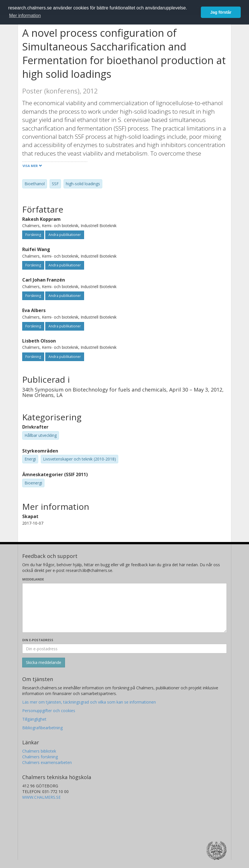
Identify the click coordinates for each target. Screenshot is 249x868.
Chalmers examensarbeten (47, 762)
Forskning (33, 235)
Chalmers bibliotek (39, 751)
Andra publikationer (65, 235)
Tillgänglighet (34, 719)
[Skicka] (44, 663)
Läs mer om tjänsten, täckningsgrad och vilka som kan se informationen (89, 702)
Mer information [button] (25, 16)
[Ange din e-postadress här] (125, 649)
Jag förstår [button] (221, 12)
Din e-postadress (38, 640)
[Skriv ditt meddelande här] (125, 608)
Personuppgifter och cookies (49, 711)
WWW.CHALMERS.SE (41, 797)
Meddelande (33, 579)
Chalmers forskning (40, 757)
